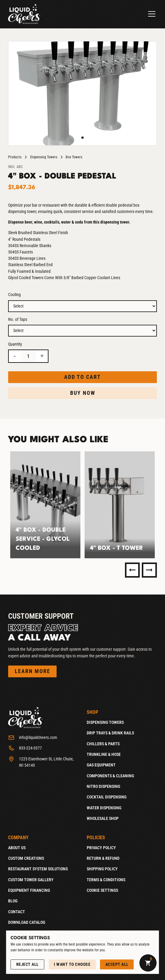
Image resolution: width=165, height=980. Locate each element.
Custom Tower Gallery (31, 880)
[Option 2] (82, 331)
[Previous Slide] (132, 570)
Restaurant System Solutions (38, 869)
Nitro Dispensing (103, 786)
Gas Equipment (101, 765)
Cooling (14, 295)
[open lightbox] (82, 93)
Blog (13, 901)
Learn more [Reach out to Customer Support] (33, 671)
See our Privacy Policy (29, 956)
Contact (17, 912)
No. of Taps (18, 319)
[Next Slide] (149, 570)
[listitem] (45, 505)
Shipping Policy (102, 869)
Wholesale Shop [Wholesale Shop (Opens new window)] (103, 818)
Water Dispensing (104, 808)
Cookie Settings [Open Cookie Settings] (102, 890)
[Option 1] (82, 306)
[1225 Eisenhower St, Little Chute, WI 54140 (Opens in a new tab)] (43, 762)
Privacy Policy (101, 848)
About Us (17, 848)
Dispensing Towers (44, 157)
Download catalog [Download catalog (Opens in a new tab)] (27, 922)
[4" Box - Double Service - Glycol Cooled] (45, 505)
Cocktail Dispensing (107, 797)
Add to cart (82, 377)
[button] (151, 14)
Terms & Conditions (106, 880)
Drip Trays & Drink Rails (110, 733)
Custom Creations (26, 858)
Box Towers (74, 157)
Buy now (83, 393)
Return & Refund (103, 858)
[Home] (24, 14)
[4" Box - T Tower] (120, 505)
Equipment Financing (29, 890)
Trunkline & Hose (104, 754)
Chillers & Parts (103, 744)
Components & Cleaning (110, 776)
